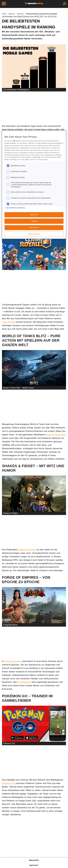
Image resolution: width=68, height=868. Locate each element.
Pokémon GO (8, 783)
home (4, 14)
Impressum (34, 865)
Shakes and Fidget (27, 550)
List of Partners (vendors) (15, 208)
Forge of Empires (13, 661)
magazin (12, 14)
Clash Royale (8, 322)
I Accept (34, 221)
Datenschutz (34, 860)
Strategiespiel (24, 682)
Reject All (34, 215)
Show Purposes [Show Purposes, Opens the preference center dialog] (34, 234)
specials (20, 14)
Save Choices (34, 228)
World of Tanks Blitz (56, 435)
